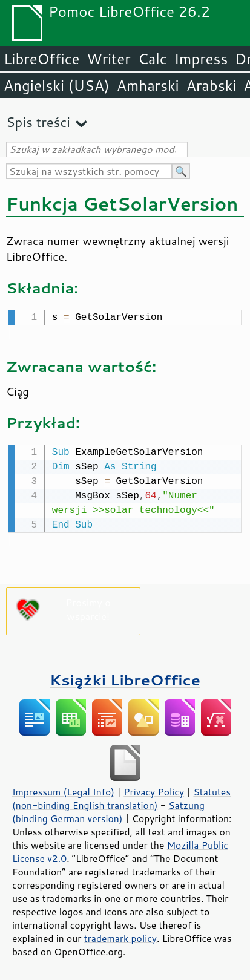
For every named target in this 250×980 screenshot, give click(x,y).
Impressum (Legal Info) (63, 789)
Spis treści (38, 122)
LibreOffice (41, 59)
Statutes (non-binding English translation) (121, 796)
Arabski (212, 85)
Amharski (148, 85)
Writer (108, 59)
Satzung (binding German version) (108, 809)
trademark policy (120, 936)
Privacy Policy (154, 789)
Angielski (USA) (57, 85)
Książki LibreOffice (125, 677)
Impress (201, 59)
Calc (153, 59)
